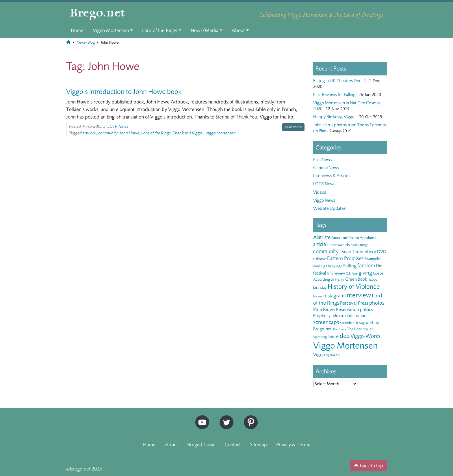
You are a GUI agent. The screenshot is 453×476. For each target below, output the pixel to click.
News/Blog (86, 42)
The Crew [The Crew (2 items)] (339, 329)
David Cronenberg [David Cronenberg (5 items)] (358, 252)
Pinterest (249, 418)
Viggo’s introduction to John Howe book (124, 92)
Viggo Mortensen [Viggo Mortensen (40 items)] (346, 346)
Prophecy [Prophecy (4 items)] (322, 316)
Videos (320, 192)
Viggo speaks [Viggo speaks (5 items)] (326, 354)
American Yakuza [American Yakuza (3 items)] (345, 238)
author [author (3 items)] (332, 245)
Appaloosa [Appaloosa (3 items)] (368, 238)
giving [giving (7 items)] (365, 273)
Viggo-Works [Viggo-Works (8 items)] (365, 336)
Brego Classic (201, 444)
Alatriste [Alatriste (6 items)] (322, 237)
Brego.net (98, 13)
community (108, 133)
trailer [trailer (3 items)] (368, 329)
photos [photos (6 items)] (377, 303)
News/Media (205, 30)
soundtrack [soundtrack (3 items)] (349, 323)
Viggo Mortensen (111, 30)
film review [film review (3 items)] (336, 273)
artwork (89, 133)
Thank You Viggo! (188, 133)
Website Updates (329, 208)
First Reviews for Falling (334, 95)
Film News (323, 160)
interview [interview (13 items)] (358, 295)
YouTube (201, 418)
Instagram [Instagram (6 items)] (334, 296)
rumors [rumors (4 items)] (361, 316)
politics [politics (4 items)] (366, 310)
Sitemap (258, 444)
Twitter (224, 418)
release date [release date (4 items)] (342, 316)
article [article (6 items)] (320, 244)
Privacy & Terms (293, 444)
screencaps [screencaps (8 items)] (326, 322)
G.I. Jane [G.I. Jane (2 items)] (352, 273)
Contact (233, 444)
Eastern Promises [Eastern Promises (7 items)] (345, 258)
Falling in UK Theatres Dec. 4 (339, 81)
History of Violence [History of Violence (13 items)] (354, 287)
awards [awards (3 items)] (344, 245)
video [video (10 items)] (342, 336)
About (238, 30)
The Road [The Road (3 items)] (355, 329)
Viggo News (324, 200)
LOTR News (118, 126)
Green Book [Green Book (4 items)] (356, 279)
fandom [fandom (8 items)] (366, 265)
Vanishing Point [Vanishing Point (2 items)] (324, 337)
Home (77, 30)
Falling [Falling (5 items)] (350, 266)
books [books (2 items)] (355, 245)
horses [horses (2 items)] (318, 296)
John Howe (129, 133)
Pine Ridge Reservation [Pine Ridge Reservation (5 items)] (336, 309)
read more (293, 127)
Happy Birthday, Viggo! (335, 117)
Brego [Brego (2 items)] (364, 245)
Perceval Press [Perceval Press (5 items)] (354, 303)
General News (326, 168)
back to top (368, 466)
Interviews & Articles (332, 176)
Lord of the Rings (160, 30)
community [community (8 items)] (326, 251)
